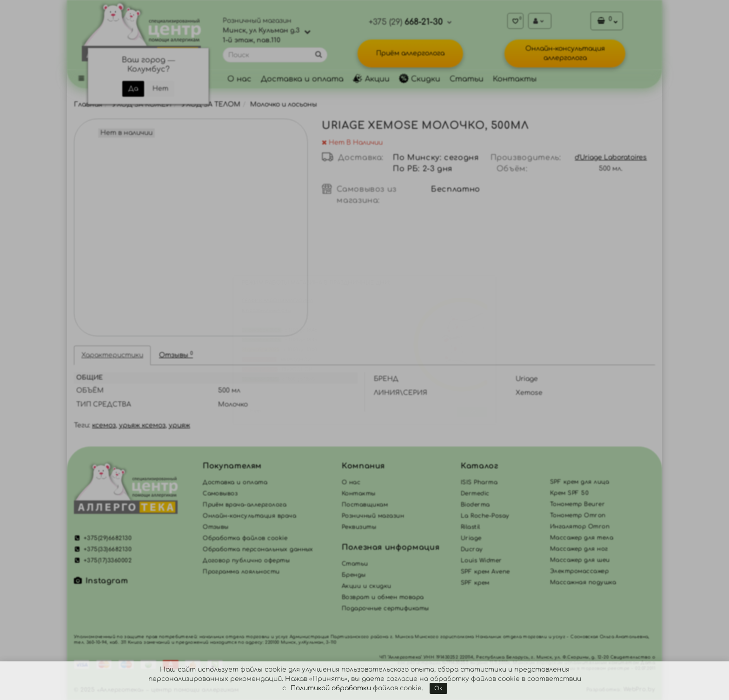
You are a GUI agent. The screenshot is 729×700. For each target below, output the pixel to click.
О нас (239, 79)
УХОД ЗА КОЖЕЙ (142, 104)
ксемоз (104, 425)
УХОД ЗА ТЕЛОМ (211, 104)
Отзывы (176, 355)
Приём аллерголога (410, 53)
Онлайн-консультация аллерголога (565, 53)
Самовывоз (220, 493)
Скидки (420, 79)
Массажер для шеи (580, 560)
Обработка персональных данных (258, 549)
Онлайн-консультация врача (249, 516)
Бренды (354, 575)
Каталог (479, 466)
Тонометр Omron (578, 515)
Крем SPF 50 (569, 493)
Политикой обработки (331, 688)
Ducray (472, 549)
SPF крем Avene (485, 572)
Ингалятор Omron (580, 527)
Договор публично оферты (246, 560)
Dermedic (475, 493)
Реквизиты (359, 527)
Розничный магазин (373, 516)
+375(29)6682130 (103, 538)
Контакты (515, 79)
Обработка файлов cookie (245, 538)
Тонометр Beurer (577, 504)
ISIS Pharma (479, 482)
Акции (371, 79)
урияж (179, 425)
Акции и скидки (367, 586)
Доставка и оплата (302, 79)
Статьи (467, 79)
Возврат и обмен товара (383, 597)
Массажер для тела (582, 538)
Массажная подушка (583, 582)
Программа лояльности (241, 572)
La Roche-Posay (485, 516)
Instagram (101, 581)
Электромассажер (579, 571)
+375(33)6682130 (103, 549)
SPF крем (475, 583)
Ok (438, 688)
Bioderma (475, 505)
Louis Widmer (481, 560)
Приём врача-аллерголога (245, 505)
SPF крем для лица (580, 482)
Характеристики (112, 355)
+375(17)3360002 (103, 560)
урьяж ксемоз (142, 425)
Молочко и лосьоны (284, 104)
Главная (88, 104)
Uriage (471, 538)
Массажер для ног (579, 549)
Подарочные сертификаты (385, 608)
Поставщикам (365, 505)
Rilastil (471, 527)
